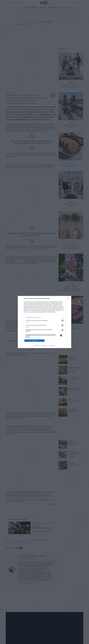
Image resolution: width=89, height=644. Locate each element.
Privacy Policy (52, 346)
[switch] (62, 320)
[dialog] (44, 322)
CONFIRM (34, 341)
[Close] (69, 299)
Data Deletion (37, 346)
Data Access (44, 346)
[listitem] (44, 317)
